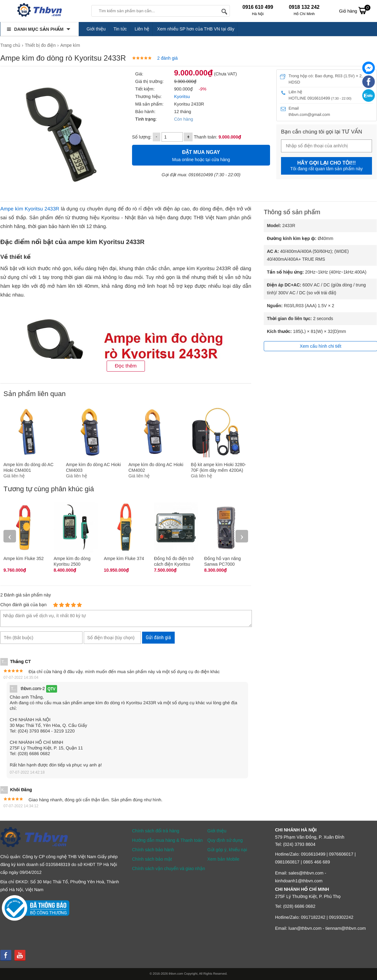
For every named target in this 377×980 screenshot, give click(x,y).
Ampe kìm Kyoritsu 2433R (30, 209)
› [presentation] (242, 536)
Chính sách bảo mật (152, 859)
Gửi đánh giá (158, 637)
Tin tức (120, 29)
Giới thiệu (96, 29)
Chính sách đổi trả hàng (156, 831)
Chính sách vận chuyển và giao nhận (169, 868)
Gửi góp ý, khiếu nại (227, 850)
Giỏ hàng (355, 10)
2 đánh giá (167, 58)
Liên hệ (142, 29)
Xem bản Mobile (223, 859)
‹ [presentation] (10, 536)
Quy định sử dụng (225, 840)
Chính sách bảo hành (153, 850)
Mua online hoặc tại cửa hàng (201, 155)
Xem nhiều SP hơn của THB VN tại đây (196, 29)
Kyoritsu (181, 96)
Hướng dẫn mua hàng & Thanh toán (167, 840)
